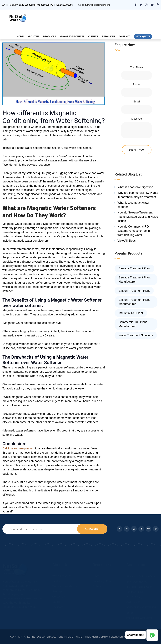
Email (137, 102)
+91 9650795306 (64, 5)
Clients (93, 36)
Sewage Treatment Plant (134, 268)
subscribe (92, 529)
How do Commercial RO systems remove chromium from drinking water (135, 231)
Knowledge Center (72, 36)
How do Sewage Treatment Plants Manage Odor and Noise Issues (138, 217)
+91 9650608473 (45, 5)
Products (50, 36)
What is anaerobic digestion (135, 187)
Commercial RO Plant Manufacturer (133, 324)
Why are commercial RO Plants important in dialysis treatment (138, 195)
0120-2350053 (26, 5)
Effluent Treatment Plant (134, 291)
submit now (137, 150)
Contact (124, 36)
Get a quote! (143, 36)
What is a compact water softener (133, 205)
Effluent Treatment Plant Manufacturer (134, 302)
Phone (137, 84)
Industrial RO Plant (131, 313)
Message (137, 119)
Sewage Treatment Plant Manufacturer (134, 280)
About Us (33, 36)
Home (20, 36)
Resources (108, 36)
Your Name (137, 67)
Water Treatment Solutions (136, 335)
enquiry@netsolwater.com (96, 5)
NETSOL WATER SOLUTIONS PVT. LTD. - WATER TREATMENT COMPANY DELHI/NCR (78, 637)
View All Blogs (127, 241)
